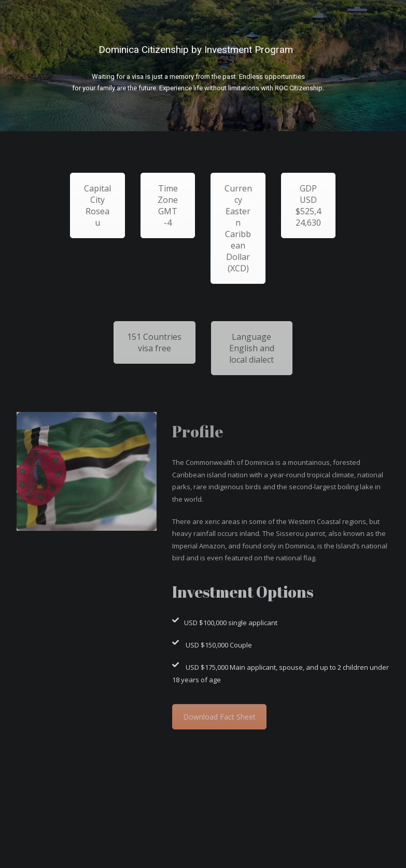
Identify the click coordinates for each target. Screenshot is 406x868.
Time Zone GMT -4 (168, 205)
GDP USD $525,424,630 (308, 205)
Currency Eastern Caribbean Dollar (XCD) (238, 228)
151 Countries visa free (154, 342)
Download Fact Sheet (219, 717)
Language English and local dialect (252, 348)
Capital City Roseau (97, 205)
